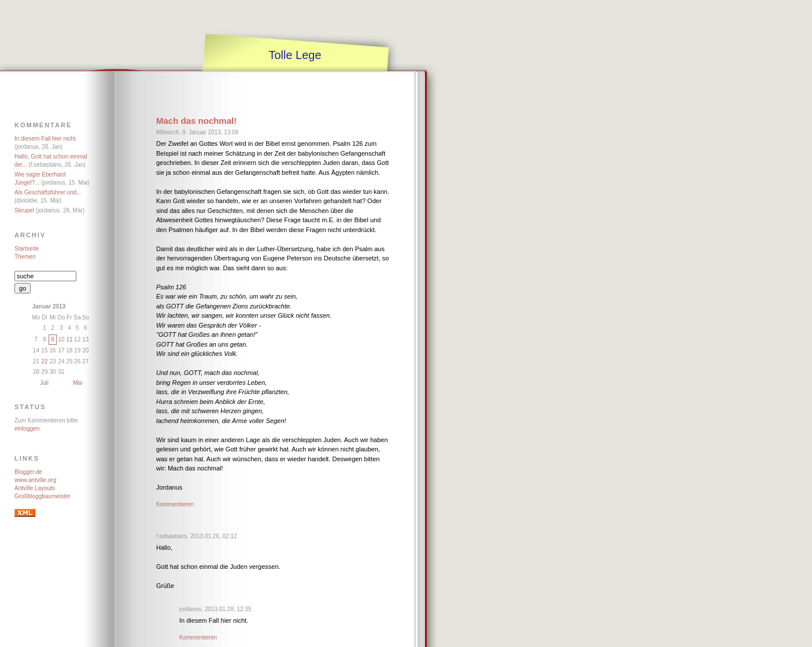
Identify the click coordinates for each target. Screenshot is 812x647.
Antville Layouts (35, 488)
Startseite (27, 249)
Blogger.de (28, 472)
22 (44, 361)
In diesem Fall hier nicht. (46, 139)
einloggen (27, 429)
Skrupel (24, 210)
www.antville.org (35, 480)
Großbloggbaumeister (43, 496)
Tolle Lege (295, 55)
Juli (44, 383)
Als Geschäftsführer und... (48, 192)
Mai (77, 383)
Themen (25, 257)
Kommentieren (175, 504)
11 (69, 339)
